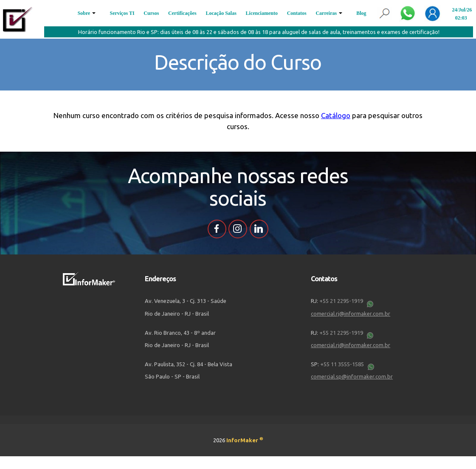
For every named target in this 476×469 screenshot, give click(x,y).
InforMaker (245, 440)
